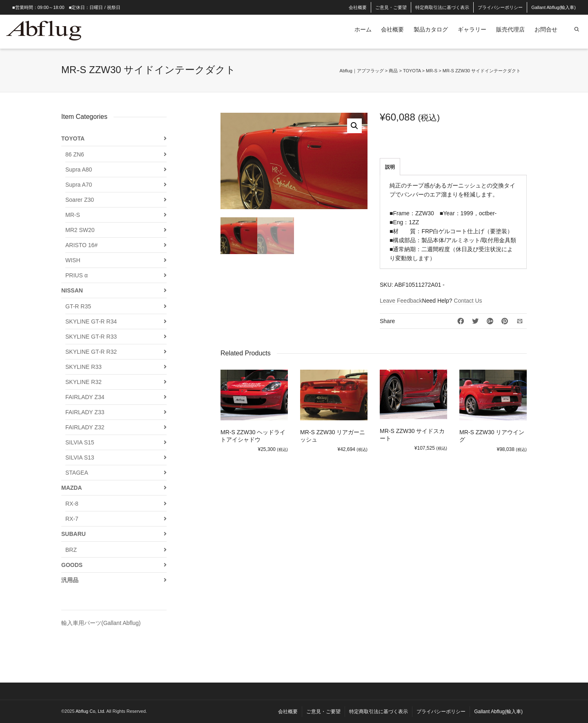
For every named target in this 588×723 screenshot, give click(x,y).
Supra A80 (79, 170)
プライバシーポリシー (500, 7)
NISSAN (72, 290)
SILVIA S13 (80, 457)
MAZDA (72, 488)
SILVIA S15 (80, 442)
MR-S (73, 215)
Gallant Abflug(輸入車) (553, 7)
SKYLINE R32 (84, 382)
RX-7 (72, 519)
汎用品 (70, 580)
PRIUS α (77, 275)
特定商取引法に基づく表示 (442, 7)
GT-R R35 (78, 306)
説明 (390, 167)
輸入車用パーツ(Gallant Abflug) (101, 623)
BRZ (71, 550)
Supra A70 (79, 185)
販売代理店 (510, 29)
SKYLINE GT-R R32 (91, 352)
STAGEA (77, 473)
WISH (73, 260)
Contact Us (468, 301)
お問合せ (546, 29)
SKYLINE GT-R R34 (91, 321)
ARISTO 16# (81, 245)
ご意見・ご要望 (391, 7)
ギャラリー (472, 29)
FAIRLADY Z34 (85, 397)
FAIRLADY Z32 (85, 427)
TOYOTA (73, 138)
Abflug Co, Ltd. (91, 711)
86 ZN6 (75, 154)
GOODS (72, 565)
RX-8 (72, 504)
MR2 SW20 (80, 230)
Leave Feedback (401, 301)
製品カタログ (431, 29)
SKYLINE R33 (84, 367)
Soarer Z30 (80, 200)
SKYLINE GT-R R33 (91, 337)
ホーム (363, 29)
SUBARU (73, 534)
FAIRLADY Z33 (85, 412)
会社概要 (358, 7)
